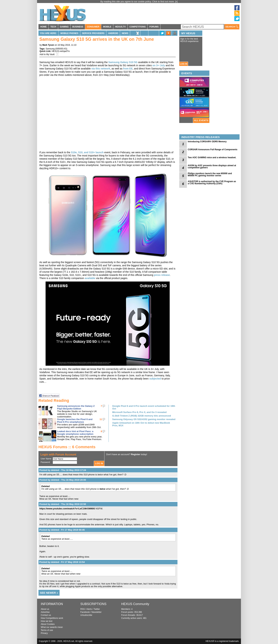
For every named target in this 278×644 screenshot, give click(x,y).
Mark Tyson (48, 45)
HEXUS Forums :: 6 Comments (67, 447)
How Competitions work (52, 618)
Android (113, 33)
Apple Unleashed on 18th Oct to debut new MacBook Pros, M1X (141, 424)
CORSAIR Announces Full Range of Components (213, 150)
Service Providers (93, 33)
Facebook (85, 612)
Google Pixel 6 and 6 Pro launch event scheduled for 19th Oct (144, 407)
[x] (176, 2)
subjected (155, 379)
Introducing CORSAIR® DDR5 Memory (207, 142)
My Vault (50, 54)
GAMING (64, 27)
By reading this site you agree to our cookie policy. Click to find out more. (138, 2)
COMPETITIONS (137, 27)
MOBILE (107, 27)
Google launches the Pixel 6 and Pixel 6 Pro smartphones (75, 421)
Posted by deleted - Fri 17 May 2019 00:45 (62, 530)
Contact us (46, 615)
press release (162, 275)
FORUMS (154, 27)
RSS (83, 609)
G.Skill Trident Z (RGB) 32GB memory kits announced (142, 416)
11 (101, 419)
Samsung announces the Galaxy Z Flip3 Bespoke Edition (76, 407)
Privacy (44, 633)
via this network (101, 69)
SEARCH (232, 27)
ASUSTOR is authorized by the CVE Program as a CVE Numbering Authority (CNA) (212, 182)
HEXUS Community (135, 604)
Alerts (89, 609)
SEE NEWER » (49, 593)
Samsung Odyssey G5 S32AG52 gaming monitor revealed (144, 419)
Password (45, 462)
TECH (53, 27)
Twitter (97, 609)
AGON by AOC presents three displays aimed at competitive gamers (212, 167)
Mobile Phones (69, 33)
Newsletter (97, 612)
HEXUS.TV (120, 27)
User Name (46, 459)
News (125, 33)
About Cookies (48, 624)
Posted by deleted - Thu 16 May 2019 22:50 (63, 504)
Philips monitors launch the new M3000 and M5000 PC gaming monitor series (210, 175)
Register (136, 454)
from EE (128, 69)
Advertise (45, 612)
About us (45, 609)
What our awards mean (52, 627)
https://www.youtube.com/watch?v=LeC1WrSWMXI (67, 509)
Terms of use (47, 630)
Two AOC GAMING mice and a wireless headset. (212, 158)
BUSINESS (78, 27)
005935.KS (61, 49)
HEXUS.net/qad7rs (61, 51)
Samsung (50, 49)
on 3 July (159, 65)
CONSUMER (93, 27)
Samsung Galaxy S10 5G (123, 62)
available (90, 278)
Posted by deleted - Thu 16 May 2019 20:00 (63, 480)
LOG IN (184, 64)
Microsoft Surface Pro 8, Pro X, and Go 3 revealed (139, 412)
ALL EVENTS (201, 120)
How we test (47, 621)
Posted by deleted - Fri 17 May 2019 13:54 (62, 562)
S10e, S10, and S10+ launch (87, 152)
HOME (43, 27)
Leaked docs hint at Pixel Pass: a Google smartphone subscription (75, 433)
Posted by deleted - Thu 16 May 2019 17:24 (63, 470)
